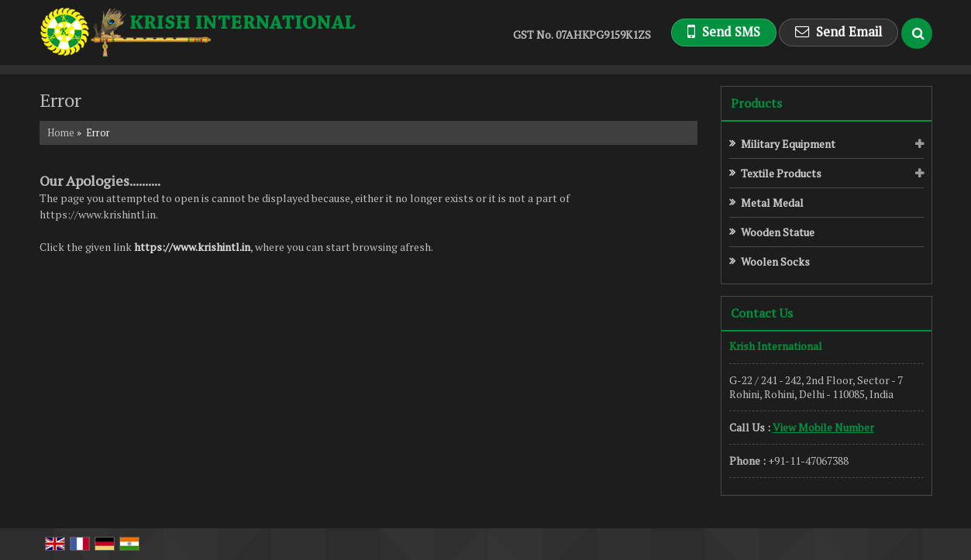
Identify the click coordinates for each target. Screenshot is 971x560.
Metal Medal (772, 203)
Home (61, 133)
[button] (823, 427)
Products (756, 103)
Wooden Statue (778, 232)
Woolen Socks (775, 261)
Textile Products (781, 173)
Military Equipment (788, 144)
